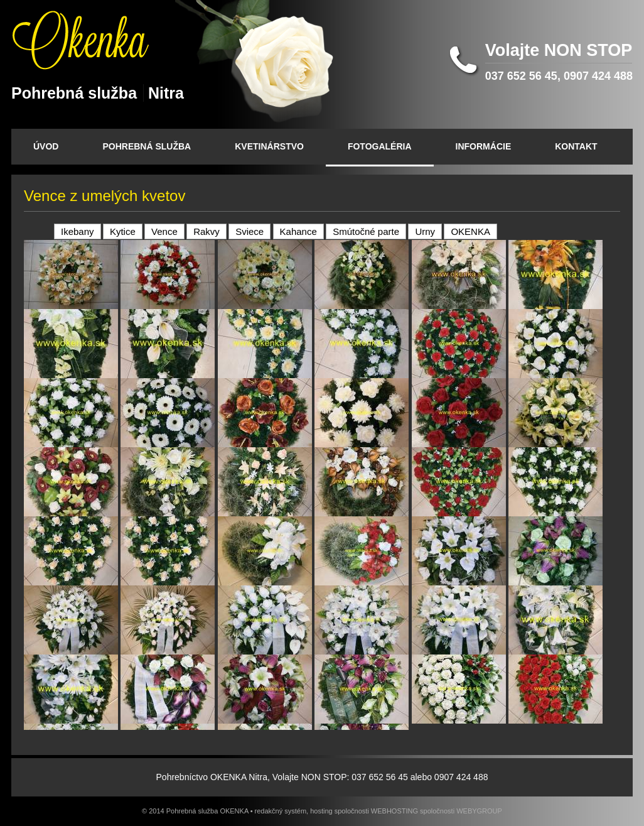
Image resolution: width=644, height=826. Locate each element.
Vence (164, 231)
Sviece (250, 231)
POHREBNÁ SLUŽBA (147, 146)
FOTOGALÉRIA (380, 146)
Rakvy (207, 231)
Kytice (123, 231)
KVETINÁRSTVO (269, 146)
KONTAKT (576, 146)
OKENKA (470, 231)
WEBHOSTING (394, 811)
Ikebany (78, 231)
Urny (425, 231)
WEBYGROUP (479, 811)
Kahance (298, 231)
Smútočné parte (366, 231)
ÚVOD (46, 146)
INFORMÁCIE (484, 146)
